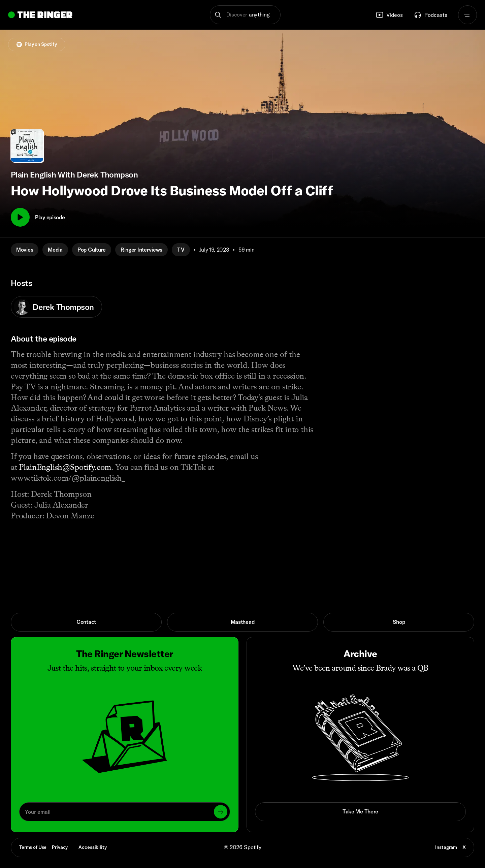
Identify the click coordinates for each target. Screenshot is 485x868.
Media (55, 250)
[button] (245, 15)
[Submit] (221, 812)
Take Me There (360, 811)
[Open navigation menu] (467, 15)
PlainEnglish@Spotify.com (65, 467)
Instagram (446, 847)
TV (181, 250)
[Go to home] (40, 15)
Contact (86, 622)
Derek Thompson (54, 307)
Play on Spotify (37, 44)
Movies (25, 250)
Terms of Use (33, 847)
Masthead (243, 622)
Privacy (60, 847)
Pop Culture (92, 250)
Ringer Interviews (141, 250)
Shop (399, 622)
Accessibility (92, 847)
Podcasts (430, 15)
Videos (389, 15)
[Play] (20, 217)
